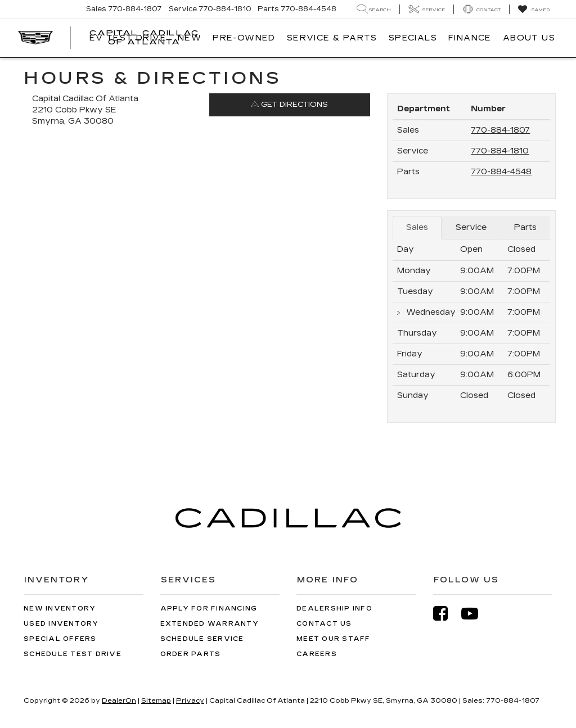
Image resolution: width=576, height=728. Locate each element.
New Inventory (60, 609)
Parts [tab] (525, 227)
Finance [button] (470, 38)
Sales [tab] (417, 227)
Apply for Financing (209, 609)
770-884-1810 (500, 151)
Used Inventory (61, 624)
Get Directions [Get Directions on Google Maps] (289, 105)
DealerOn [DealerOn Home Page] (119, 700)
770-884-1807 (500, 130)
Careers (317, 654)
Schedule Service (202, 639)
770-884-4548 (501, 172)
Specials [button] (413, 38)
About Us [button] (529, 38)
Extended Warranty (210, 624)
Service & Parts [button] (332, 38)
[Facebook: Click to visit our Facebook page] (446, 614)
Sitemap (156, 700)
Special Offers (60, 639)
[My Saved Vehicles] (534, 10)
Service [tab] (471, 227)
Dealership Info (334, 609)
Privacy (190, 700)
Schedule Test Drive (73, 654)
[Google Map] (201, 293)
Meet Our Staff (334, 639)
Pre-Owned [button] (244, 38)
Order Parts (191, 654)
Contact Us (324, 624)
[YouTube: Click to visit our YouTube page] (475, 614)
